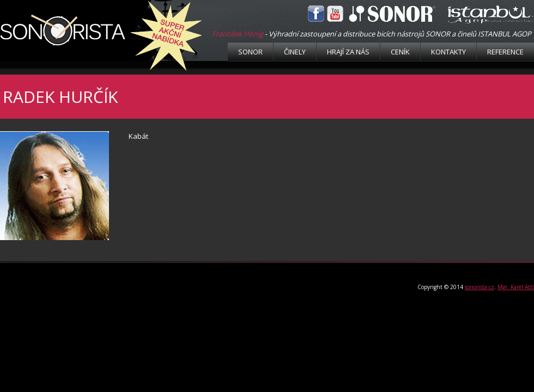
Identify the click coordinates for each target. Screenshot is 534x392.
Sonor (250, 52)
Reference (505, 52)
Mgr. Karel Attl (516, 287)
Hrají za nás (348, 52)
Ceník (400, 52)
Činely (295, 52)
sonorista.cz (480, 287)
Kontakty (448, 52)
